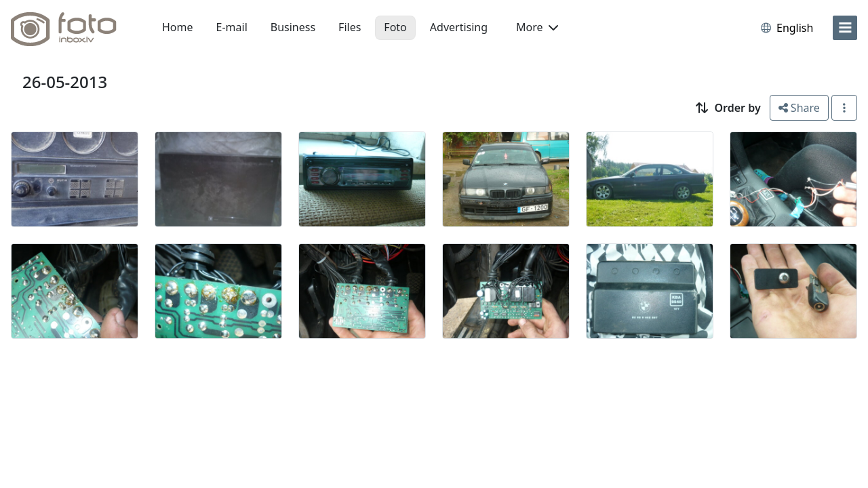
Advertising (459, 27)
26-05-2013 (65, 82)
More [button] (537, 27)
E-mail (232, 27)
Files (350, 27)
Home (178, 27)
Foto (395, 27)
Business (293, 27)
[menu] (845, 28)
